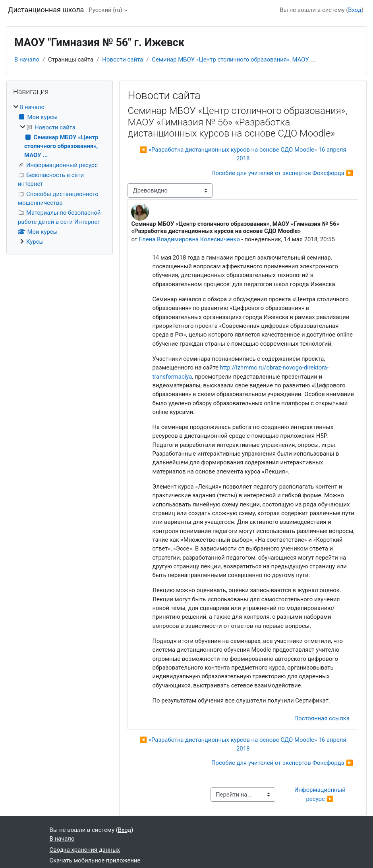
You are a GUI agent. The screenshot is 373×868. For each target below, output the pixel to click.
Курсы (35, 242)
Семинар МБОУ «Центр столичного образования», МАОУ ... (233, 60)
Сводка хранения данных (85, 850)
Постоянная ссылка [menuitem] (322, 718)
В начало (27, 60)
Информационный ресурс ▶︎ (321, 794)
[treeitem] (60, 175)
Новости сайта (123, 60)
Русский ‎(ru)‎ (105, 10)
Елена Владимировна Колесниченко (189, 239)
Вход (355, 10)
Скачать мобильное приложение (95, 860)
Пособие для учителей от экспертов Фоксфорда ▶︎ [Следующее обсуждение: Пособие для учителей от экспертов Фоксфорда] (282, 173)
